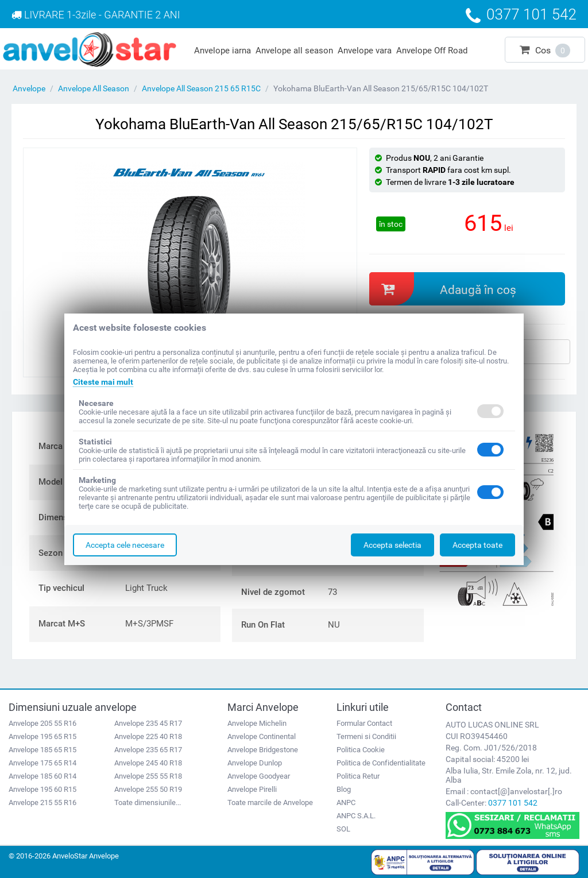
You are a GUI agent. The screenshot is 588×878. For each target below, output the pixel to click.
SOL (343, 829)
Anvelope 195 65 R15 (42, 736)
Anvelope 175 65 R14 (42, 763)
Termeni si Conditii (366, 736)
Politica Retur (358, 776)
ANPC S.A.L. (356, 816)
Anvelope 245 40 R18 (148, 763)
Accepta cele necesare (125, 545)
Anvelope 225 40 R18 (148, 736)
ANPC (346, 802)
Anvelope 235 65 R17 (148, 750)
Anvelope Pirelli (252, 789)
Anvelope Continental (262, 736)
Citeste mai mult (103, 382)
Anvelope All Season (94, 88)
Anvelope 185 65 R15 (42, 750)
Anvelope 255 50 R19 (148, 789)
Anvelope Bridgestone (263, 750)
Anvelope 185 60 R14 (42, 776)
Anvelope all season (294, 51)
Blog (344, 789)
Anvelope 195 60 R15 (42, 789)
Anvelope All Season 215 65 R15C (201, 88)
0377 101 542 (513, 803)
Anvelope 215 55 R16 (42, 802)
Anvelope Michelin (257, 723)
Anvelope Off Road (432, 51)
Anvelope (29, 88)
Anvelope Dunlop (255, 763)
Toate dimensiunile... (148, 802)
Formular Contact (364, 723)
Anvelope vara (365, 51)
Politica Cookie (361, 750)
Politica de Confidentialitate (381, 763)
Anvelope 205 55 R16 (42, 723)
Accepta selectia (392, 545)
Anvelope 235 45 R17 (148, 723)
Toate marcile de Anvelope (270, 802)
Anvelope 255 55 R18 (148, 776)
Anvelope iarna (223, 51)
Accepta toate (477, 545)
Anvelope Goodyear (259, 776)
